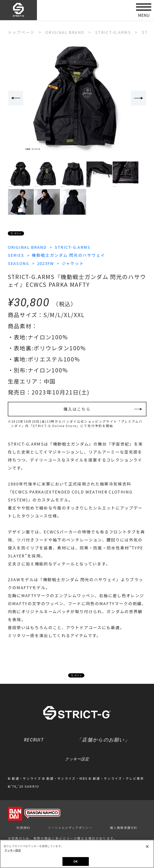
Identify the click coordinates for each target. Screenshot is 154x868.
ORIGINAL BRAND (28, 247)
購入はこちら (77, 409)
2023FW (47, 263)
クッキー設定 (77, 760)
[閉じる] (147, 847)
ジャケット (75, 263)
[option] (77, 98)
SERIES (16, 255)
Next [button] (139, 98)
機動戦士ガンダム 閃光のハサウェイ (69, 255)
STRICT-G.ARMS (74, 247)
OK (76, 862)
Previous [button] (16, 98)
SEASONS (19, 263)
